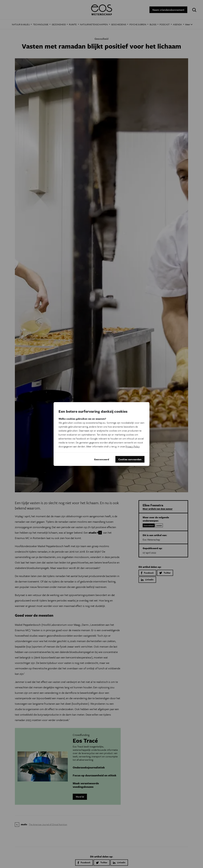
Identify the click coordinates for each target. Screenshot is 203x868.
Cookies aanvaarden (130, 459)
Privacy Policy (132, 446)
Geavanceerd (102, 459)
